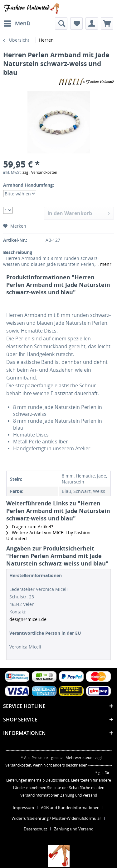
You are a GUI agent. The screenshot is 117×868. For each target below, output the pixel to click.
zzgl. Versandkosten (40, 172)
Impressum (23, 808)
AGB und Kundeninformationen (70, 808)
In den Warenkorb (79, 212)
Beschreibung (18, 252)
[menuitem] (17, 23)
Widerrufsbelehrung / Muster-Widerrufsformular (56, 818)
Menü (17, 23)
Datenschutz (35, 829)
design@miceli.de (28, 619)
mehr (105, 264)
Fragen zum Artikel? (30, 527)
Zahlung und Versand (79, 795)
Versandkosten (18, 765)
